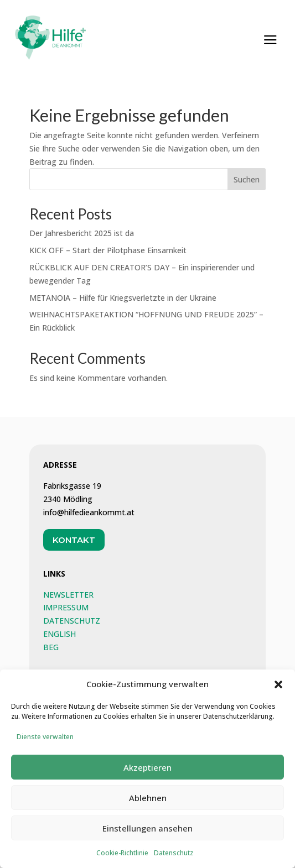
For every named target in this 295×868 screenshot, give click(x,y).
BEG (51, 647)
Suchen (247, 179)
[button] (278, 695)
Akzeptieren (147, 778)
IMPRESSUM (66, 607)
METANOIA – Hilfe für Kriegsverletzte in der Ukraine (123, 298)
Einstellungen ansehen (147, 839)
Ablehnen (148, 808)
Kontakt (74, 540)
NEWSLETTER (68, 595)
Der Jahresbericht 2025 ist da (82, 233)
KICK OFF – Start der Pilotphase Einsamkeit (108, 250)
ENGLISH (59, 634)
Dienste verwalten (45, 748)
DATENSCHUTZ (72, 621)
